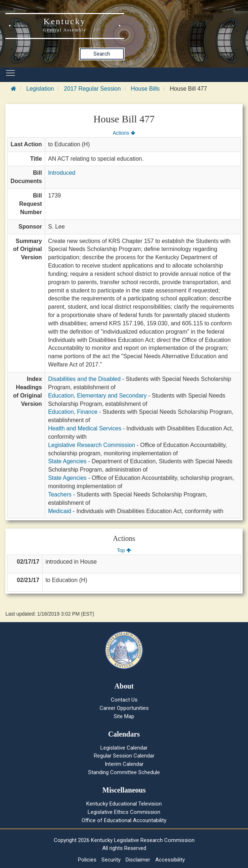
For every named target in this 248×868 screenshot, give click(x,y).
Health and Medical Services (85, 428)
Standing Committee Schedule (124, 772)
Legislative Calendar (124, 748)
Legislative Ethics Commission (124, 812)
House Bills (145, 89)
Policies (87, 860)
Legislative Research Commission (92, 445)
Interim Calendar (124, 764)
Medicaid (60, 511)
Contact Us (124, 700)
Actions (124, 133)
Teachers (60, 494)
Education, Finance (73, 412)
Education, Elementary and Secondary (97, 396)
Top (124, 550)
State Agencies (67, 461)
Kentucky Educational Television (124, 804)
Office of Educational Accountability (124, 820)
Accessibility (170, 860)
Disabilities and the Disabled (84, 379)
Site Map (124, 716)
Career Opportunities (124, 708)
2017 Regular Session (92, 89)
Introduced (62, 173)
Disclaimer (138, 860)
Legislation (40, 89)
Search (102, 54)
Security (111, 860)
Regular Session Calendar (124, 756)
